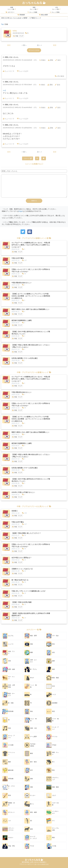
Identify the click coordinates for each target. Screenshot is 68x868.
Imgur (21, 211)
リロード (28, 158)
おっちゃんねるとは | (42, 864)
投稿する (34, 201)
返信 (58, 60)
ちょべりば (23, 71)
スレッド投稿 (55, 12)
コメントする (34, 50)
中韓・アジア (18, 36)
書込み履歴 (44, 15)
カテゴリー (10, 12)
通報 (50, 60)
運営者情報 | (26, 862)
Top (2, 24)
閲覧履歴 (21, 15)
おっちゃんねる (34, 3)
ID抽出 (43, 60)
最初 (9, 45)
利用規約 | (43, 862)
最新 (55, 45)
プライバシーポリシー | (27, 864)
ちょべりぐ (8, 71)
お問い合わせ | (35, 862)
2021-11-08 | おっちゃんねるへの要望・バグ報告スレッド (21, 18)
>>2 (4, 91)
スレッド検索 (32, 12)
